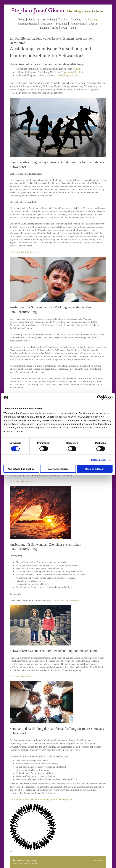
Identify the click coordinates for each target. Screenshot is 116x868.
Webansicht (98, 860)
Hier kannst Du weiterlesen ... (23, 252)
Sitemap (33, 860)
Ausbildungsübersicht (72, 72)
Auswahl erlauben (58, 469)
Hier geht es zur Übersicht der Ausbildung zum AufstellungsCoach (41, 799)
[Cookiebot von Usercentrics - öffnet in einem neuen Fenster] (99, 397)
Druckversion (20, 860)
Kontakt (77, 69)
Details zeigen (99, 460)
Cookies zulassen (95, 469)
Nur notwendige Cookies (21, 469)
